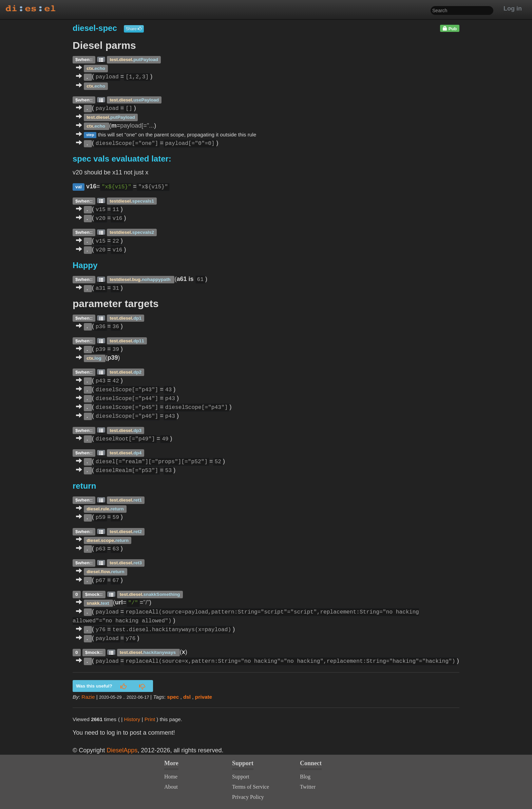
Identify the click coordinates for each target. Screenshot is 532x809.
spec (173, 697)
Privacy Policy (248, 797)
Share (134, 29)
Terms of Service (251, 787)
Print (150, 719)
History (132, 719)
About (171, 787)
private (204, 697)
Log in (513, 8)
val (79, 187)
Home (171, 777)
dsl (187, 697)
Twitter (308, 787)
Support (241, 777)
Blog (305, 777)
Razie (88, 697)
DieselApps (122, 750)
